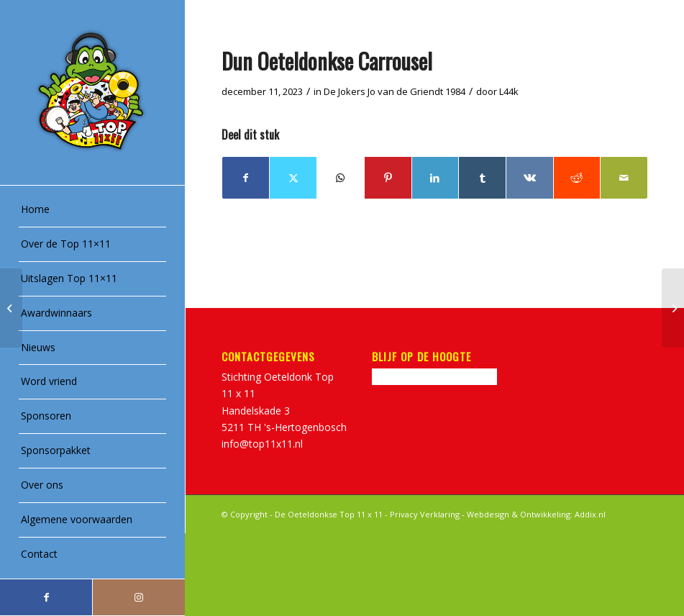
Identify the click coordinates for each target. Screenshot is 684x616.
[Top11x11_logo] (92, 92)
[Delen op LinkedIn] (436, 178)
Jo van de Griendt (405, 91)
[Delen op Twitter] (293, 178)
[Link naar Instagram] (138, 597)
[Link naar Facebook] (46, 597)
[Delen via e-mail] (624, 178)
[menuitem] (92, 210)
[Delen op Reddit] (577, 178)
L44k (509, 91)
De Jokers (345, 91)
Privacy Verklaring (425, 514)
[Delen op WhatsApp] (341, 178)
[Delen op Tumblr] (482, 178)
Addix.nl (590, 514)
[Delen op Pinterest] (388, 178)
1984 (455, 91)
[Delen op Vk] (530, 178)
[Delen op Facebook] (246, 178)
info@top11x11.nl (262, 444)
